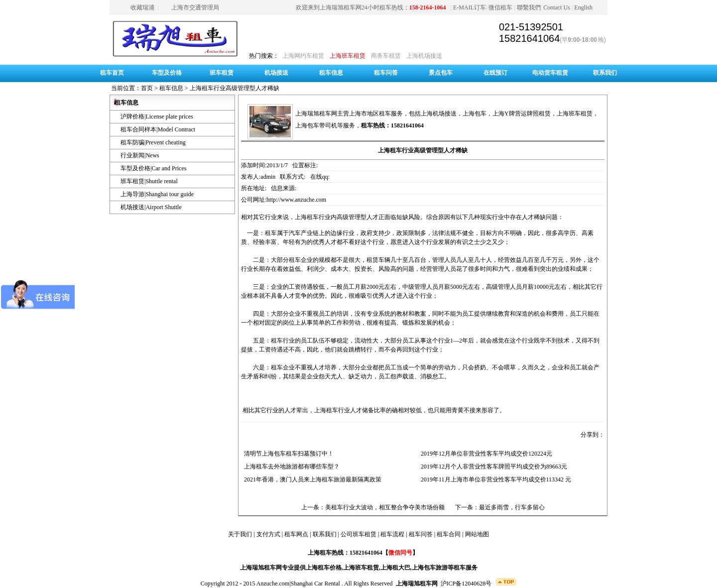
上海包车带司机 (316, 125)
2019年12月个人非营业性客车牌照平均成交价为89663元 (492, 467)
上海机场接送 (424, 56)
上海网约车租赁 (303, 56)
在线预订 (495, 73)
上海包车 (475, 114)
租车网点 (296, 534)
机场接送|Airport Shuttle (151, 207)
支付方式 (268, 534)
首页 (147, 88)
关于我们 (240, 534)
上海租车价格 (324, 568)
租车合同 (449, 534)
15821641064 (529, 38)
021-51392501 (531, 27)
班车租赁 (222, 73)
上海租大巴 (395, 568)
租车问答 (386, 73)
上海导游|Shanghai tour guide (157, 194)
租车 (271, 233)
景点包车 (441, 73)
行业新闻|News (140, 155)
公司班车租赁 (358, 534)
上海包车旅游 (430, 568)
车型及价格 (167, 73)
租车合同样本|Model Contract (158, 129)
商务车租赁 (386, 56)
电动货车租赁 (550, 73)
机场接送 (276, 73)
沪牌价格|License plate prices (157, 117)
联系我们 (605, 73)
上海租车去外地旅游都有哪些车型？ (290, 467)
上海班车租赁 (348, 56)
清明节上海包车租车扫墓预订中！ (287, 454)
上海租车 (307, 217)
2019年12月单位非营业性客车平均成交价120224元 (485, 454)
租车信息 (331, 73)
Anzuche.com (273, 584)
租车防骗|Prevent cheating (153, 142)
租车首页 (112, 73)
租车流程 (392, 534)
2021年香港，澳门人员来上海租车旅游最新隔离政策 (311, 479)
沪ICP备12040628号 (466, 584)
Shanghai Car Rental (315, 584)
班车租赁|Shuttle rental (149, 181)
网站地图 (477, 534)
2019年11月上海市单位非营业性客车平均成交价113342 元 (494, 479)
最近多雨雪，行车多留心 (512, 507)
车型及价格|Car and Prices (153, 168)
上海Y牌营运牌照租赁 (522, 114)
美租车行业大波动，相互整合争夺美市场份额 (385, 507)
